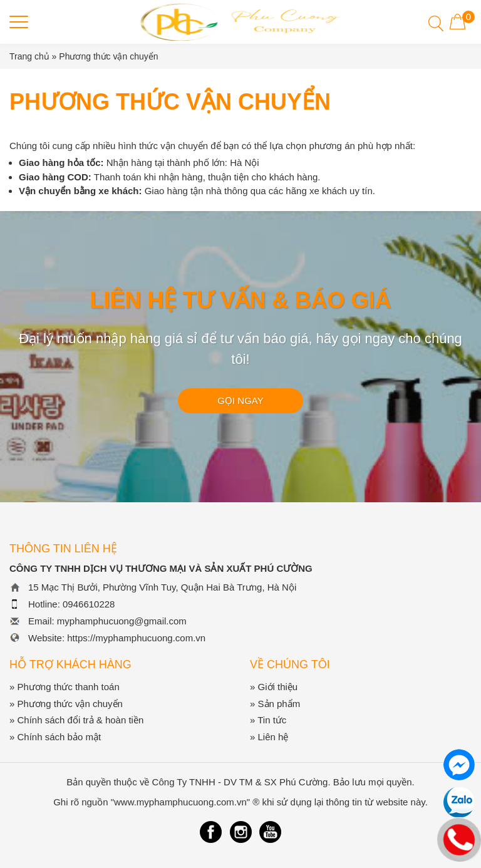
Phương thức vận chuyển (108, 56)
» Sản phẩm (275, 704)
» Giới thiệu (274, 687)
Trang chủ (29, 56)
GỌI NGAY (240, 400)
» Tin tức (268, 720)
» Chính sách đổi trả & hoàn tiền (76, 720)
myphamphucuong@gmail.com (122, 621)
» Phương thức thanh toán (65, 687)
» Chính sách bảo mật (55, 737)
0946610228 (89, 604)
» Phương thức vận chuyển (66, 704)
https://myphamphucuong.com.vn (136, 638)
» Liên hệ (269, 737)
